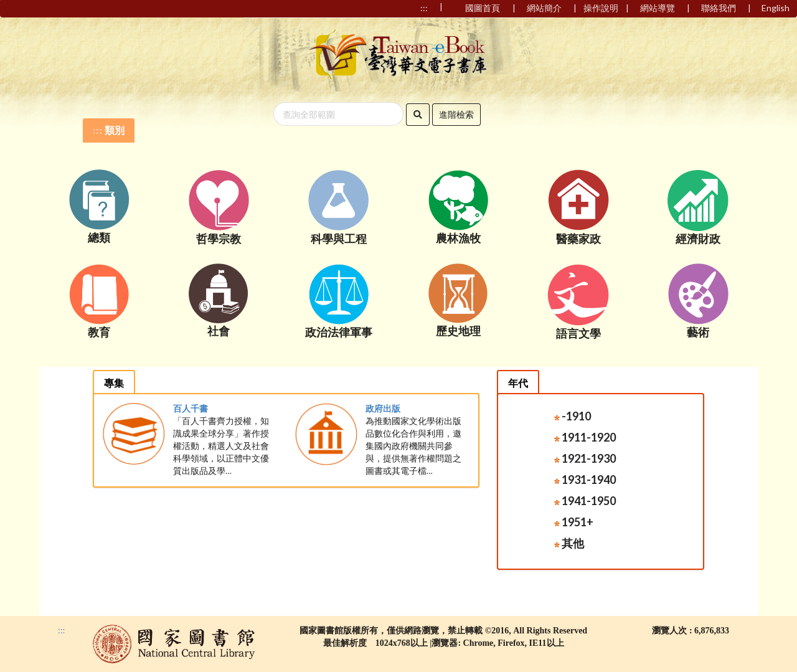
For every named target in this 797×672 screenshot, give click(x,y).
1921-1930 (585, 458)
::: (98, 130)
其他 (569, 543)
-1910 (573, 416)
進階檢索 (456, 114)
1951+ (574, 522)
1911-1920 (585, 437)
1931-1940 (585, 480)
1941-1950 (585, 501)
